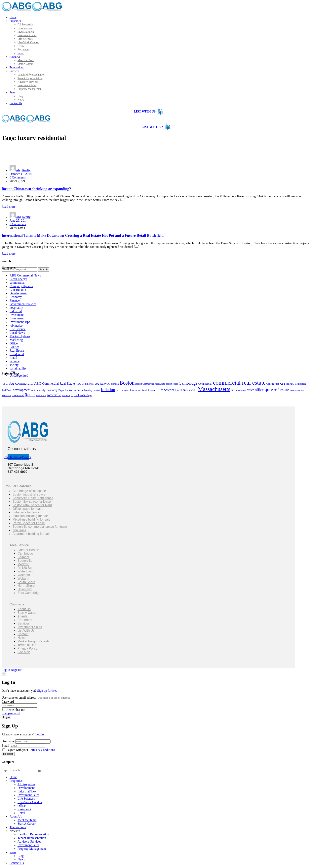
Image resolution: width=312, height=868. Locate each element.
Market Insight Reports (34, 641)
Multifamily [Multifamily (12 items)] (241, 390)
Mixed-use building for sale (31, 519)
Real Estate (17, 351)
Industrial (16, 311)
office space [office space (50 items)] (264, 390)
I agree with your (29, 750)
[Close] (4, 674)
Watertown (25, 571)
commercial (17, 283)
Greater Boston (28, 550)
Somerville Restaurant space (33, 498)
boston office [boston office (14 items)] (172, 384)
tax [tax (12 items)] (72, 395)
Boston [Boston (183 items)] (127, 383)
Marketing (16, 340)
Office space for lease (28, 509)
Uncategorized (19, 376)
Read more (9, 207)
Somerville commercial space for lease (40, 527)
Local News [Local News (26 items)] (183, 390)
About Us (24, 609)
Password (8, 702)
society (14, 365)
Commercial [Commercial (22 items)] (205, 384)
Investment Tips (20, 322)
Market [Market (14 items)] (194, 390)
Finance (15, 300)
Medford (23, 564)
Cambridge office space (29, 491)
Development (18, 293)
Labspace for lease (26, 512)
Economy (16, 297)
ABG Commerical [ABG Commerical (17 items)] (85, 384)
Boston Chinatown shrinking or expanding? (36, 189)
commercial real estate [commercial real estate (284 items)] (239, 383)
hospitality (16, 308)
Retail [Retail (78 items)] (30, 395)
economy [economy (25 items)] (52, 390)
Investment (17, 315)
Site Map (24, 652)
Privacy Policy (27, 648)
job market (16, 325)
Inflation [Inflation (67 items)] (108, 390)
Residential (17, 354)
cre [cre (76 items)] (283, 383)
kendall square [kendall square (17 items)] (149, 390)
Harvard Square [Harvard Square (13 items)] (76, 390)
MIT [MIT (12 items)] (233, 390)
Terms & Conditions (42, 750)
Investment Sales (30, 627)
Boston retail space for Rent (32, 505)
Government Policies (23, 304)
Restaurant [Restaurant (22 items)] (18, 395)
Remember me (14, 710)
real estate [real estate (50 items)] (281, 390)
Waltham (24, 575)
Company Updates (21, 286)
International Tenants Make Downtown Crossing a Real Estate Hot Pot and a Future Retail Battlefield (83, 235)
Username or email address (19, 698)
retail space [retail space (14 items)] (41, 395)
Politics (14, 347)
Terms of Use (27, 645)
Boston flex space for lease (32, 502)
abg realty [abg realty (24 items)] (101, 384)
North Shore (26, 586)
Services (24, 623)
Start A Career (28, 613)
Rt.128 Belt (25, 568)
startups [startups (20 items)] (66, 395)
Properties (25, 620)
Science (15, 361)
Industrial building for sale (31, 516)
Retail (13, 358)
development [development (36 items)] (22, 390)
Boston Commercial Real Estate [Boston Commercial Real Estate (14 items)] (150, 384)
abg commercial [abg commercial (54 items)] (21, 383)
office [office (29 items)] (250, 390)
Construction (18, 290)
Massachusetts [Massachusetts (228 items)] (214, 389)
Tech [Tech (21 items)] (77, 395)
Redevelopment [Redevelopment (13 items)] (297, 390)
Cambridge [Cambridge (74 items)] (188, 383)
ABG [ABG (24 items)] (5, 384)
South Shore (26, 582)
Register (16, 670)
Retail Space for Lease (29, 523)
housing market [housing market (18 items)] (92, 390)
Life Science (18, 329)
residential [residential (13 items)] (6, 395)
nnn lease (19, 530)
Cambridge (25, 553)
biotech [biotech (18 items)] (115, 384)
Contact (23, 634)
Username (8, 741)
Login (6, 717)
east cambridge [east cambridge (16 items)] (39, 390)
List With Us (26, 631)
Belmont (23, 557)
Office (14, 343)
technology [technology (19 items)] (86, 395)
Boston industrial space (29, 494)
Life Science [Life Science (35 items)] (166, 390)
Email (5, 745)
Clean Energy (18, 279)
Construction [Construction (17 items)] (273, 384)
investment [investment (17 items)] (136, 390)
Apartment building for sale (31, 534)
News (21, 638)
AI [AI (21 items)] (109, 384)
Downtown (25, 589)
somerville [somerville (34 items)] (54, 395)
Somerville (25, 561)
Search (43, 269)
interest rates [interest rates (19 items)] (123, 390)
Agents (22, 616)
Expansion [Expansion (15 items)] (63, 390)
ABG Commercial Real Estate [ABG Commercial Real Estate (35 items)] (55, 384)
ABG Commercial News (25, 275)
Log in (6, 670)
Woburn (23, 579)
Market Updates (20, 336)
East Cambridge (29, 593)
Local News (17, 333)
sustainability (18, 368)
